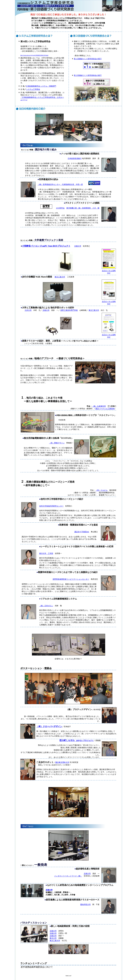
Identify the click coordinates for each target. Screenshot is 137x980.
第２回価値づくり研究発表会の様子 (88, 75)
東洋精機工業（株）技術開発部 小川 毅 (83, 208)
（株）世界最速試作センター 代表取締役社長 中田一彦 (60, 184)
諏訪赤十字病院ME (82, 532)
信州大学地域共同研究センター (51, 506)
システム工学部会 (33, 89)
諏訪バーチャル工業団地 (105, 409)
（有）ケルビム (101, 490)
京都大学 (78, 246)
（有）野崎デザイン (57, 443)
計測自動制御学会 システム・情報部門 (41, 86)
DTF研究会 (60, 208)
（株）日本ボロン (46, 606)
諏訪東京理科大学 (62, 762)
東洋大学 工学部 (46, 553)
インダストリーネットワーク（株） (68, 876)
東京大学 (53, 938)
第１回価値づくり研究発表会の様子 (88, 59)
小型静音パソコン (31, 246)
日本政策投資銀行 (75, 158)
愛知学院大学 (85, 904)
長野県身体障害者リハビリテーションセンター (71, 579)
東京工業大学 (60, 277)
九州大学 (28, 310)
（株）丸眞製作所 (99, 406)
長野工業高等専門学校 (69, 310)
